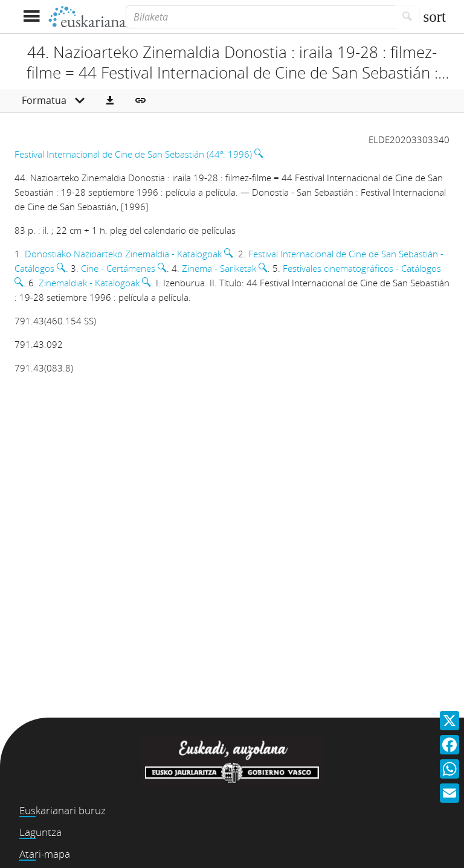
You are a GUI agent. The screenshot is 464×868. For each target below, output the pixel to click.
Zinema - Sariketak (219, 268)
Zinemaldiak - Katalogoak (89, 283)
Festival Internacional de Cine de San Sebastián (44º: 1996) (133, 154)
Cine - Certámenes (118, 268)
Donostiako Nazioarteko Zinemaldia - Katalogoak (123, 254)
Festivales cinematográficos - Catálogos (362, 268)
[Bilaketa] (260, 17)
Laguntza (40, 832)
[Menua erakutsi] (31, 17)
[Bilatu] (408, 17)
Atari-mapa (45, 854)
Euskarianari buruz (63, 810)
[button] (110, 101)
